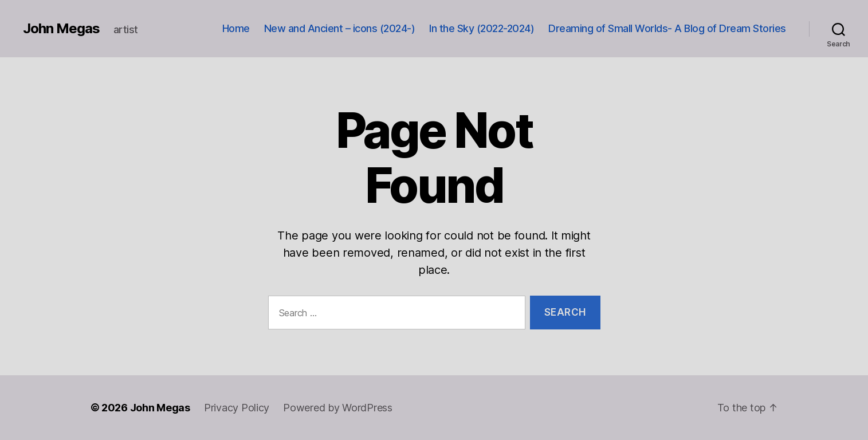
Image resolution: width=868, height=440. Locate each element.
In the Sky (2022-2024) (482, 28)
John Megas (61, 29)
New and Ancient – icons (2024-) (340, 28)
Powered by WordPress (338, 408)
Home (236, 28)
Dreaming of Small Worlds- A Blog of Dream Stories (667, 28)
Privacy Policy (237, 408)
